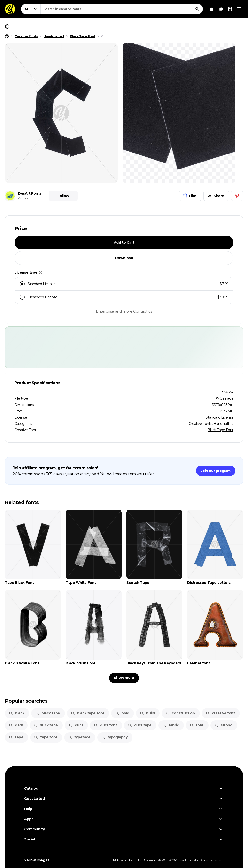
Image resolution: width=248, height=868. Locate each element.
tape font (46, 737)
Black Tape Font (221, 430)
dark (16, 725)
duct (76, 725)
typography (114, 737)
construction (180, 713)
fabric (171, 725)
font (197, 725)
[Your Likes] (221, 9)
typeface (79, 737)
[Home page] (7, 36)
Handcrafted (223, 424)
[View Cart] (212, 9)
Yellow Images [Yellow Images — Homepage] (37, 860)
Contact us (143, 311)
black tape (48, 713)
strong (223, 725)
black (17, 713)
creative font (220, 713)
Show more (124, 678)
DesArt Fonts (30, 193)
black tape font (88, 713)
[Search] (197, 9)
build (147, 713)
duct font (105, 725)
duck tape (46, 725)
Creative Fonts (200, 424)
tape (16, 737)
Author (23, 198)
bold (122, 713)
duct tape (140, 725)
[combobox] (122, 9)
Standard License (220, 417)
